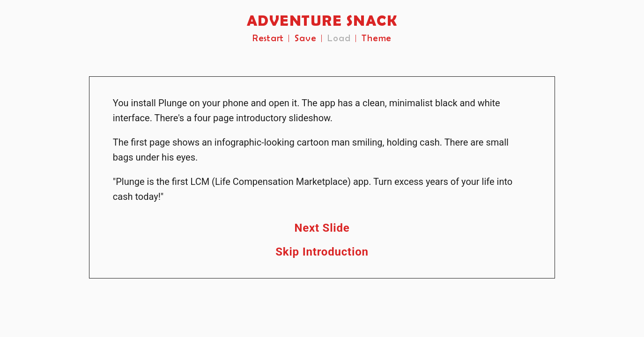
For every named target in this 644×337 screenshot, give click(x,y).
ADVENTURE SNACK (322, 21)
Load (339, 38)
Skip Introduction (322, 252)
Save (305, 38)
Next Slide (322, 228)
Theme (377, 38)
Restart (268, 38)
